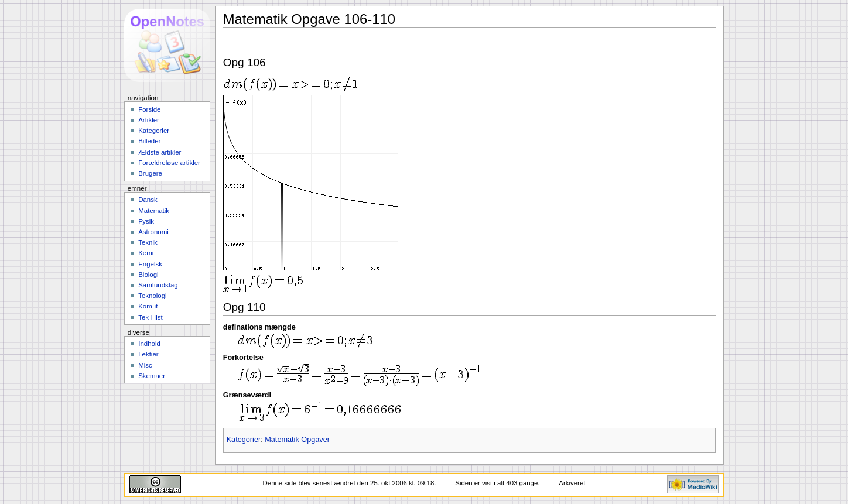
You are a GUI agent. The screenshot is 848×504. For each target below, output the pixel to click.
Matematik (154, 211)
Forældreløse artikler (169, 163)
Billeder (149, 141)
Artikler (149, 120)
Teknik (148, 242)
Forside (149, 109)
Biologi (148, 275)
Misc (145, 365)
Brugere (150, 173)
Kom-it (148, 306)
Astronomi (153, 232)
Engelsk (150, 264)
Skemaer (152, 376)
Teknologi (152, 296)
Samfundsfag (158, 285)
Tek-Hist (150, 317)
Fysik (146, 221)
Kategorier (244, 440)
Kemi (146, 253)
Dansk (148, 200)
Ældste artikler (160, 152)
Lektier (148, 354)
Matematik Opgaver (297, 440)
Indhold (149, 344)
